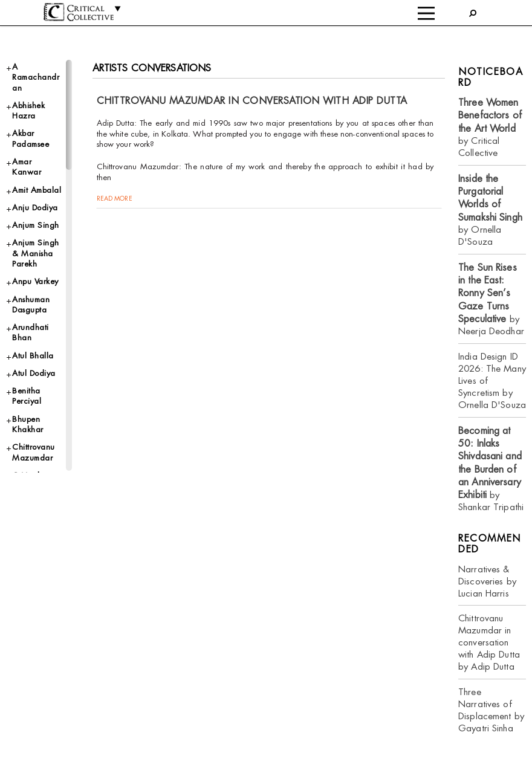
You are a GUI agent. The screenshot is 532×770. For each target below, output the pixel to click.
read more (115, 199)
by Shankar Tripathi (491, 469)
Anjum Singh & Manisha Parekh (36, 253)
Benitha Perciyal (27, 396)
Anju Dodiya (35, 208)
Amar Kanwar (27, 167)
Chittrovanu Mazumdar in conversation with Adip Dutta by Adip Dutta (489, 642)
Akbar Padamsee (31, 138)
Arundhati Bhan (31, 332)
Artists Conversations (152, 68)
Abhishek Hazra (28, 111)
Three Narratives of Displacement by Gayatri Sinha (491, 710)
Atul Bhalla (33, 356)
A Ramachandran (36, 77)
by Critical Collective (490, 128)
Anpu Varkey (35, 281)
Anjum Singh (36, 225)
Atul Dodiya (34, 373)
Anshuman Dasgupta (31, 305)
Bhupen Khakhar (28, 424)
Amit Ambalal (37, 190)
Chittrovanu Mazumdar (34, 452)
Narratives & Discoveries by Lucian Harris (487, 581)
